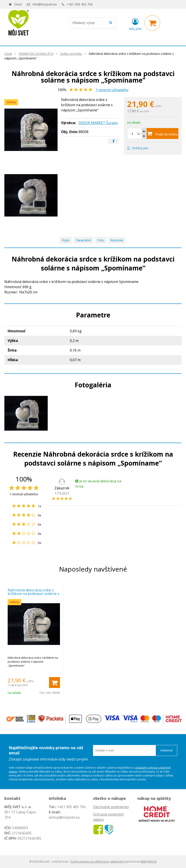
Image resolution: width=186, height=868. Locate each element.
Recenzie (117, 240)
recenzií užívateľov (112, 90)
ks (139, 134)
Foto (101, 240)
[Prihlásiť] (135, 24)
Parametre (83, 240)
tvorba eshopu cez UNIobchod (90, 862)
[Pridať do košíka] (162, 133)
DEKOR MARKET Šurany (98, 123)
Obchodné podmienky (111, 807)
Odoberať (166, 750)
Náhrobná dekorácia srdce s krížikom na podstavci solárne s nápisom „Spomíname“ (33, 594)
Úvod (18, 4)
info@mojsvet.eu (45, 4)
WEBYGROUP (149, 862)
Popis (66, 240)
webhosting (118, 862)
